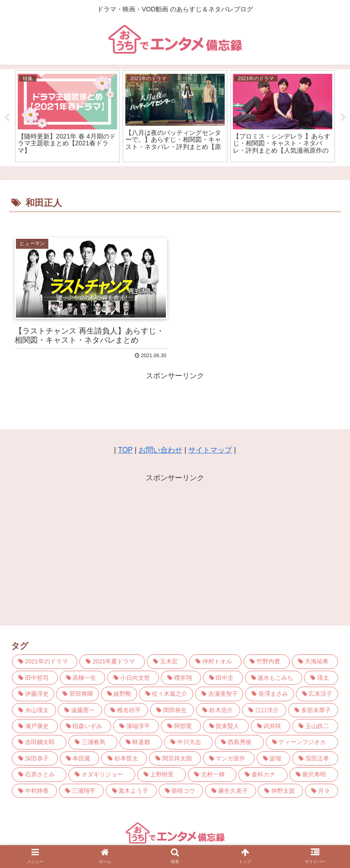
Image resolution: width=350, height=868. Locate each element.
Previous (7, 118)
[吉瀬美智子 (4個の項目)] (219, 694)
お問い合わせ (160, 450)
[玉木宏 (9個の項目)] (167, 661)
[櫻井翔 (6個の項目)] (181, 678)
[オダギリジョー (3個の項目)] (102, 774)
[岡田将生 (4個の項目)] (172, 710)
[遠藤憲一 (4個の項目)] (80, 710)
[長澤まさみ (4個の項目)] (269, 694)
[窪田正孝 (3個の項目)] (315, 758)
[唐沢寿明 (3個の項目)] (314, 774)
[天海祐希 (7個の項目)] (315, 661)
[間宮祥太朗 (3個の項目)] (175, 758)
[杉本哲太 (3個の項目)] (124, 758)
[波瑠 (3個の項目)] (274, 758)
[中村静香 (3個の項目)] (34, 791)
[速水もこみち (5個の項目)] (274, 678)
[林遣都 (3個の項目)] (141, 742)
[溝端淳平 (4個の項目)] (136, 726)
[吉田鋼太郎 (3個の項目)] (39, 742)
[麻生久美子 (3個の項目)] (231, 791)
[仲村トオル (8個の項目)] (215, 661)
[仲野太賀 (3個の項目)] (281, 791)
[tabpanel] (67, 116)
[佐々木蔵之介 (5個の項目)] (166, 694)
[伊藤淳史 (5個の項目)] (33, 694)
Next (343, 118)
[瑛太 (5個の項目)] (321, 678)
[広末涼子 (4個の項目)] (317, 694)
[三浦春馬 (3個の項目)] (93, 742)
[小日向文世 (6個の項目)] (133, 678)
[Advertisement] (175, 549)
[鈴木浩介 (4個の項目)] (218, 710)
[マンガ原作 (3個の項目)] (229, 758)
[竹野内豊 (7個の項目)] (267, 661)
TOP (125, 450)
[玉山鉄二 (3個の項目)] (315, 726)
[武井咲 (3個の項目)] (271, 726)
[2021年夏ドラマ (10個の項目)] (112, 661)
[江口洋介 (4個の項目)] (264, 710)
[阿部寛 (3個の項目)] (181, 726)
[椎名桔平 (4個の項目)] (126, 710)
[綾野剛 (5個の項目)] (119, 694)
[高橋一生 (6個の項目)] (83, 678)
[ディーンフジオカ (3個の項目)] (302, 742)
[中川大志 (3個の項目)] (188, 742)
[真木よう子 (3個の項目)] (131, 791)
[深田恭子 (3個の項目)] (35, 758)
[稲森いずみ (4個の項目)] (86, 726)
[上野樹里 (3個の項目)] (162, 774)
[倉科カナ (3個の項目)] (263, 774)
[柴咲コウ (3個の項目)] (181, 791)
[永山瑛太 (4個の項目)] (34, 710)
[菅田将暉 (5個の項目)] (77, 694)
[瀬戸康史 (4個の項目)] (35, 726)
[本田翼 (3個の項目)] (80, 758)
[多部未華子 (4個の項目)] (313, 710)
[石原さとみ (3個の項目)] (39, 774)
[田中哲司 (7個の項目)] (35, 678)
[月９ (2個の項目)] (322, 791)
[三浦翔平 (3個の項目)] (81, 791)
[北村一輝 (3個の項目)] (212, 774)
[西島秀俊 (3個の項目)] (239, 742)
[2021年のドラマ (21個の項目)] (45, 661)
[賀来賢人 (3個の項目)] (226, 726)
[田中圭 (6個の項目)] (223, 678)
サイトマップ (210, 450)
